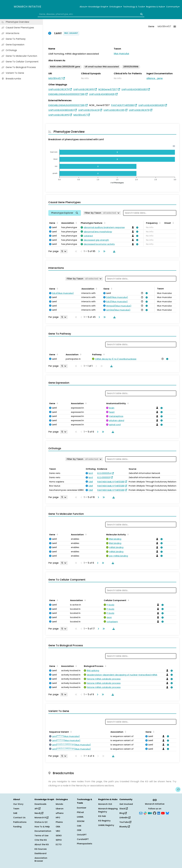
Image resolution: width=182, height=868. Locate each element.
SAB (15, 813)
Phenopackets (85, 844)
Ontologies (115, 7)
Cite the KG (41, 840)
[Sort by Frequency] (159, 223)
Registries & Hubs (155, 7)
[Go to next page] (98, 251)
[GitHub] (155, 813)
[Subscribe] (141, 813)
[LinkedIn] (159, 813)
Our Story (18, 804)
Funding (17, 827)
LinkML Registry (106, 825)
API (37, 809)
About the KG (42, 844)
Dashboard (40, 853)
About (83, 7)
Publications (20, 822)
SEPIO (59, 840)
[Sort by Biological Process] (105, 666)
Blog (123, 813)
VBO (58, 831)
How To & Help (42, 827)
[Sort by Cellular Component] (128, 600)
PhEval (80, 812)
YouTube (125, 822)
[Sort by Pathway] (103, 354)
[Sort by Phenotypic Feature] (104, 223)
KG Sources (41, 849)
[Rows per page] (64, 251)
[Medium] (150, 813)
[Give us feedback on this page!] (178, 789)
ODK (79, 830)
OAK (79, 826)
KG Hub (102, 816)
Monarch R (41, 818)
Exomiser (82, 808)
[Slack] (145, 813)
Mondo (59, 804)
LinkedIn (125, 818)
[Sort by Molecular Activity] (128, 534)
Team (16, 809)
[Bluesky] (167, 813)
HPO (58, 818)
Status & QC (41, 822)
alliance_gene (155, 78)
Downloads (40, 804)
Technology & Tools (134, 7)
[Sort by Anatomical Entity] (128, 403)
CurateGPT (83, 839)
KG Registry (104, 821)
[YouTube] (163, 813)
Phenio (59, 822)
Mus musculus (121, 54)
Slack (124, 809)
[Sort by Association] (76, 223)
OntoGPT (82, 835)
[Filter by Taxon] (102, 213)
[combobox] (91, 14)
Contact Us (19, 818)
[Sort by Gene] (57, 223)
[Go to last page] (104, 251)
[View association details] (137, 228)
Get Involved (126, 804)
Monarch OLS (105, 804)
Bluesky (125, 827)
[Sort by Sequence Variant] (71, 732)
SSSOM (81, 821)
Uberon (60, 809)
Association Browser (41, 859)
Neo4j (39, 813)
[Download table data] (114, 251)
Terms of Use (41, 836)
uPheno (60, 813)
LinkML (80, 817)
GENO (59, 836)
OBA (58, 827)
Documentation (43, 831)
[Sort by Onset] (173, 223)
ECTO (59, 844)
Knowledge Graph (98, 7)
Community (173, 7)
